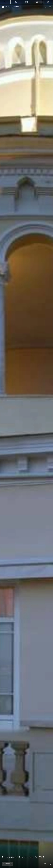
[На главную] (11, 7)
